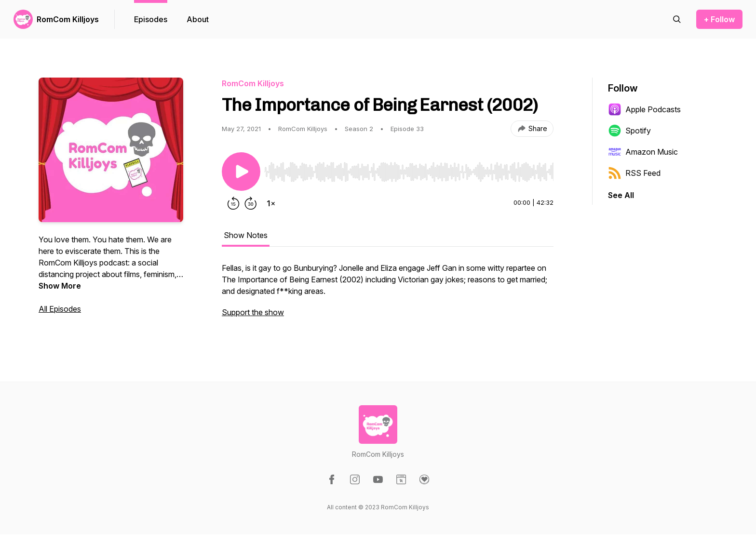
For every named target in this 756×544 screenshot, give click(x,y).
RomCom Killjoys (68, 19)
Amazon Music (643, 152)
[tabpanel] (388, 295)
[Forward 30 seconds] (251, 203)
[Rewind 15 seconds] (233, 203)
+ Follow (719, 19)
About (198, 19)
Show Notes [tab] (246, 235)
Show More (60, 286)
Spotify (629, 131)
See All (621, 195)
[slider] (409, 172)
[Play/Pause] (241, 172)
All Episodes (60, 309)
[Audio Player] (409, 169)
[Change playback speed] (271, 203)
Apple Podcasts (644, 109)
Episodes (151, 19)
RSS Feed (634, 173)
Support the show (253, 312)
